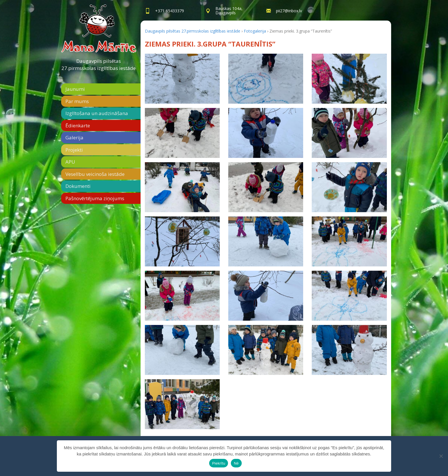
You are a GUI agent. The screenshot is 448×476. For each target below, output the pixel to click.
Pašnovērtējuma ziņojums (95, 198)
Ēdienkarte (78, 125)
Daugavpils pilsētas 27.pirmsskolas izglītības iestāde (99, 65)
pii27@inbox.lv (289, 11)
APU (70, 162)
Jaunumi (75, 89)
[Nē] (441, 456)
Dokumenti (78, 186)
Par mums (77, 101)
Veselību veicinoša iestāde (95, 174)
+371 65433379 (170, 11)
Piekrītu (219, 463)
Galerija (74, 137)
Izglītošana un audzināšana (97, 113)
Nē (236, 463)
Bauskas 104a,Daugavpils (229, 11)
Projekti (74, 150)
